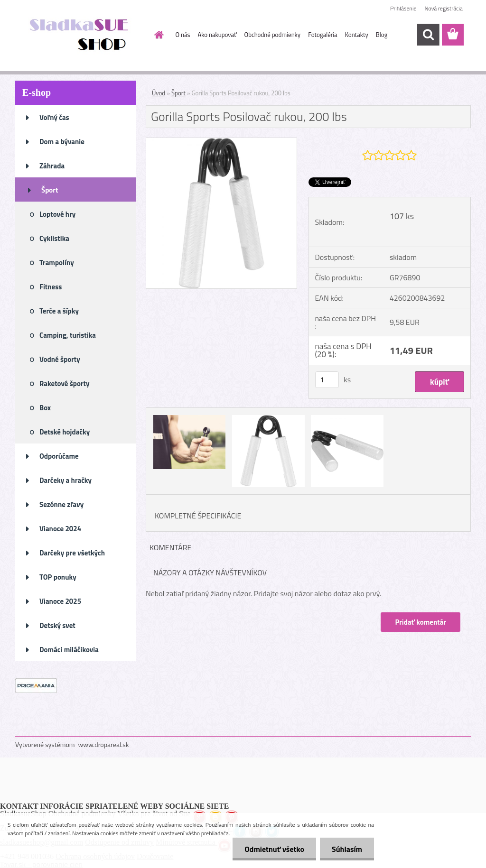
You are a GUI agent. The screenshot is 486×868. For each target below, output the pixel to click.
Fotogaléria (322, 35)
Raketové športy (65, 383)
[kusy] (327, 380)
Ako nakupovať (217, 35)
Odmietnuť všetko (274, 849)
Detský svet (57, 625)
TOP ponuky (58, 577)
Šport (50, 190)
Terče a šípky (59, 311)
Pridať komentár (421, 622)
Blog (382, 35)
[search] (428, 35)
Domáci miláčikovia (69, 650)
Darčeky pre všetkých (72, 553)
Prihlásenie (403, 8)
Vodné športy (60, 359)
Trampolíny (57, 263)
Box (45, 408)
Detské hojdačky (65, 432)
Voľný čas (54, 117)
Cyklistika (54, 238)
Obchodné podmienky (273, 35)
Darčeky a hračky (65, 480)
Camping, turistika (68, 335)
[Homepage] (158, 35)
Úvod (159, 93)
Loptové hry (57, 214)
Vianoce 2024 (60, 529)
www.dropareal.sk (104, 744)
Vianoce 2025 (60, 601)
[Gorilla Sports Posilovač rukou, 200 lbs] (221, 142)
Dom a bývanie (62, 142)
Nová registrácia (444, 8)
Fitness (51, 287)
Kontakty (357, 35)
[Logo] (80, 35)
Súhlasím (347, 849)
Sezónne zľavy (61, 504)
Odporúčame (59, 456)
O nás (183, 35)
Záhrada (52, 166)
